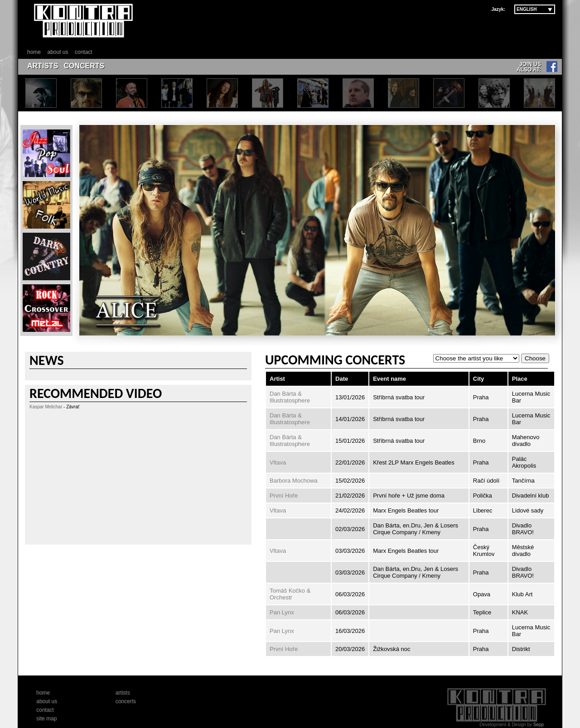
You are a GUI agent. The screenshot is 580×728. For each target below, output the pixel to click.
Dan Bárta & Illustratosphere (290, 397)
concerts (126, 701)
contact (84, 52)
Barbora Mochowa (294, 481)
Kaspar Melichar (46, 407)
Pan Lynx (282, 612)
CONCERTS (84, 66)
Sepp (539, 725)
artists (123, 693)
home (34, 52)
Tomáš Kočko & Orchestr (290, 594)
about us (58, 52)
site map (46, 718)
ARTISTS (43, 66)
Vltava (278, 462)
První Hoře (284, 496)
